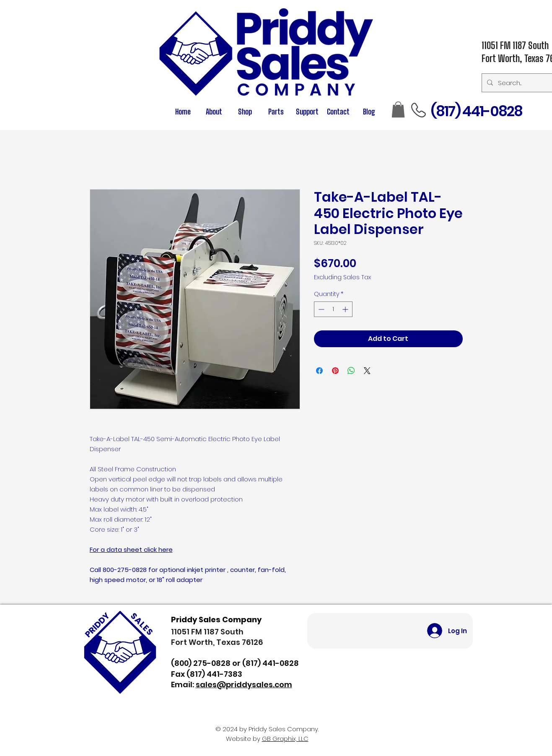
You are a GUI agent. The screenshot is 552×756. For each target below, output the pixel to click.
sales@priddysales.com (244, 685)
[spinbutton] (333, 309)
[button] (276, 112)
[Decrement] (320, 309)
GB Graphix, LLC (285, 739)
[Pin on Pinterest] (335, 371)
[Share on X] (367, 371)
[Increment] (346, 309)
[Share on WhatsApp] (351, 371)
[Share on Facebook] (319, 371)
